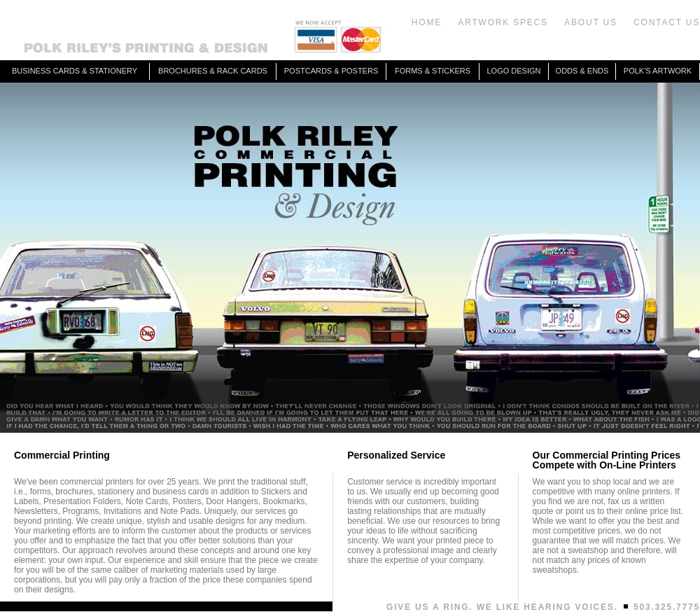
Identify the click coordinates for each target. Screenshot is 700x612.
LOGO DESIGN (513, 71)
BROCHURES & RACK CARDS (213, 71)
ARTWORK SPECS (503, 22)
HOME (427, 22)
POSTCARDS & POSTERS (331, 71)
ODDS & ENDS (582, 71)
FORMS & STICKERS (433, 71)
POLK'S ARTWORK (658, 71)
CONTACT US (667, 22)
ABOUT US (591, 22)
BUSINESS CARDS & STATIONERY (75, 71)
